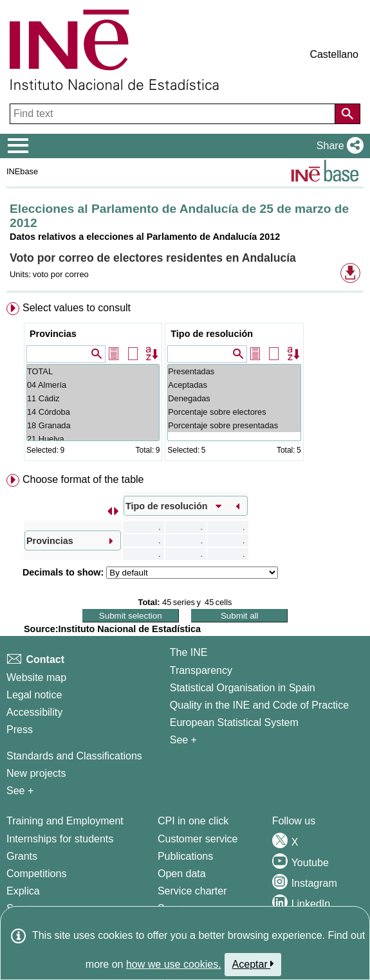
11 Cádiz (93, 398)
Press (20, 730)
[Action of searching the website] (347, 114)
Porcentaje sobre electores (234, 412)
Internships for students (60, 839)
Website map (36, 677)
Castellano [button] (334, 54)
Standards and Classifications (74, 756)
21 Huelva (93, 439)
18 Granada (93, 425)
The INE (189, 652)
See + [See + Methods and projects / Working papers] (20, 791)
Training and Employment (65, 821)
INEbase (22, 171)
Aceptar (253, 964)
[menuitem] (185, 384)
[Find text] (174, 114)
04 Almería (93, 385)
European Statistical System (234, 722)
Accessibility (34, 712)
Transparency (201, 670)
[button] (338, 146)
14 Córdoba (93, 412)
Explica (23, 891)
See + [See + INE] (183, 740)
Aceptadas (234, 385)
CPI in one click (193, 821)
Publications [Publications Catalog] (185, 856)
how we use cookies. (174, 964)
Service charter (192, 891)
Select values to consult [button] (77, 308)
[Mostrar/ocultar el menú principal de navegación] (18, 146)
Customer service (198, 839)
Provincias (53, 334)
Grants (22, 856)
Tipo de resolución (212, 334)
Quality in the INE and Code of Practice (259, 705)
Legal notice (34, 695)
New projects (36, 773)
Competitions (36, 874)
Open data (182, 874)
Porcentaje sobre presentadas (234, 425)
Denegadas (234, 398)
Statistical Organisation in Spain (243, 688)
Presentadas (234, 371)
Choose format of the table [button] (83, 479)
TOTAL (93, 371)
